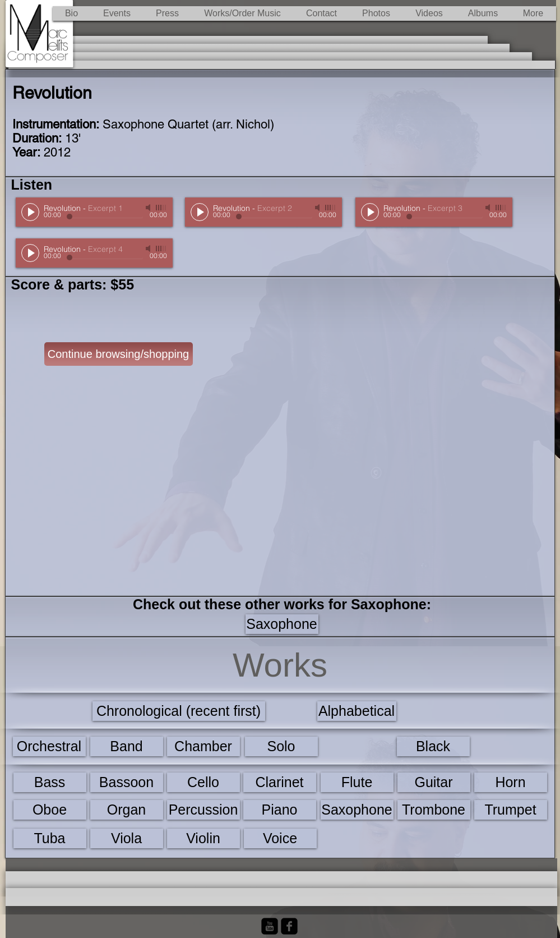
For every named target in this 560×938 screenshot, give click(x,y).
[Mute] (149, 208)
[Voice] (280, 838)
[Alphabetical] (357, 711)
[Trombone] (434, 810)
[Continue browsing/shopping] (119, 354)
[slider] (161, 208)
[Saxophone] (282, 624)
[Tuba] (50, 838)
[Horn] (511, 782)
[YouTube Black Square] (270, 926)
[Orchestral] (49, 746)
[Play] (30, 212)
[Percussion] (203, 810)
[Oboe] (50, 810)
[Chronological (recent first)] (179, 711)
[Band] (127, 746)
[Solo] (281, 746)
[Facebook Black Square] (289, 926)
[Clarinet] (280, 782)
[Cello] (203, 782)
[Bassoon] (127, 782)
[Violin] (203, 838)
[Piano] (280, 810)
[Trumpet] (511, 810)
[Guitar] (434, 782)
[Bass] (50, 782)
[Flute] (357, 782)
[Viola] (127, 838)
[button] (243, 13)
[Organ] (127, 810)
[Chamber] (203, 746)
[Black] (433, 746)
